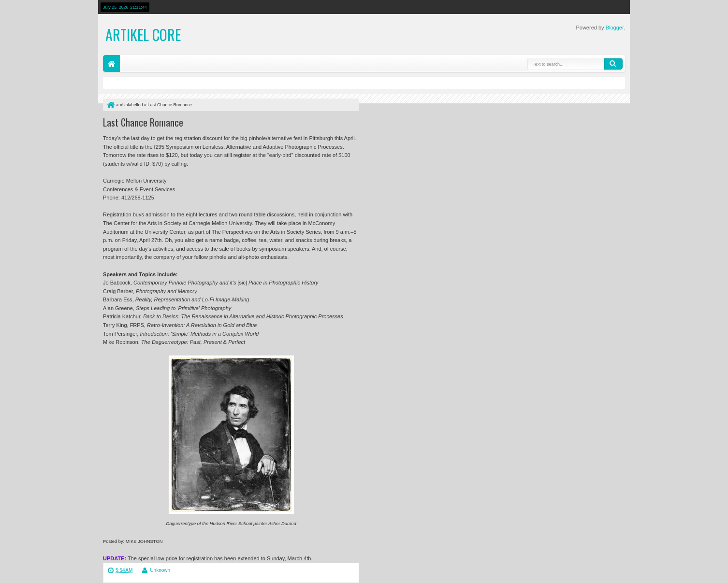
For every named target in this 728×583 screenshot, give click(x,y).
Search (613, 64)
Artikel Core (143, 35)
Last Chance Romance (143, 122)
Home (111, 64)
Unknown (160, 570)
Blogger (615, 28)
